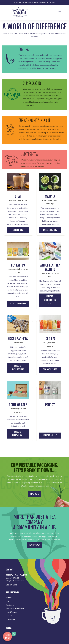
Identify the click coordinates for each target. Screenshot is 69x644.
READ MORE (34, 494)
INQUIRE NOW (34, 545)
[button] (60, 12)
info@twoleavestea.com (15, 581)
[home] (20, 12)
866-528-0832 (11, 585)
